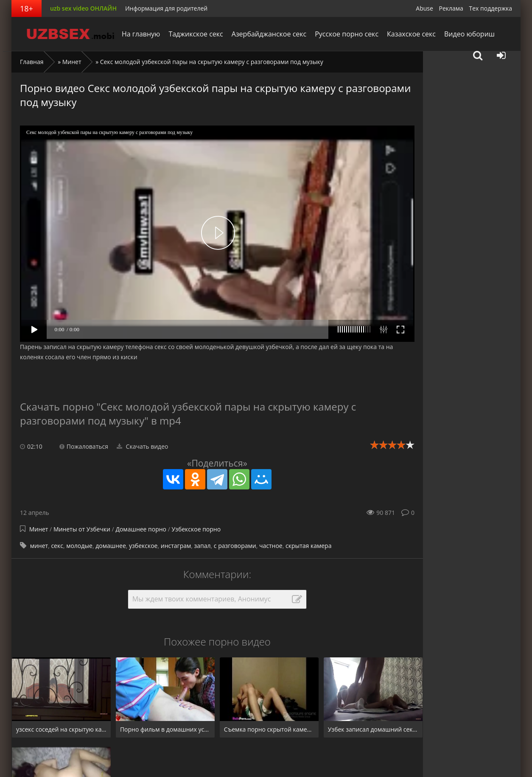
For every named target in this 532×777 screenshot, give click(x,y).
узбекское (143, 546)
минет (39, 546)
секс (57, 546)
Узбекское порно (196, 529)
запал (203, 546)
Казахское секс (411, 34)
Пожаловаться (84, 446)
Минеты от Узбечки (83, 529)
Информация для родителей (166, 8)
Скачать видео (143, 446)
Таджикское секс (196, 34)
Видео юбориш (469, 34)
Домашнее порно (141, 529)
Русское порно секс (347, 34)
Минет (72, 62)
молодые (79, 546)
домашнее (111, 546)
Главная (32, 62)
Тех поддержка (491, 8)
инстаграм (176, 546)
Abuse (424, 8)
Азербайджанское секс (269, 34)
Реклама (451, 8)
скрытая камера (309, 546)
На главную (141, 34)
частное (271, 546)
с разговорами (235, 546)
